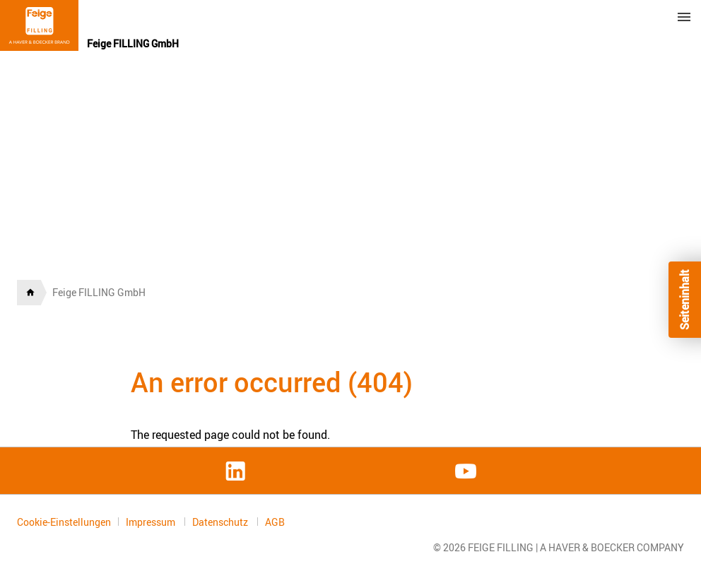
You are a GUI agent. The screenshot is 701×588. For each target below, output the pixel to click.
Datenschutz (221, 522)
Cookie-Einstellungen (64, 522)
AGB (275, 522)
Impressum (152, 522)
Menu (684, 17)
